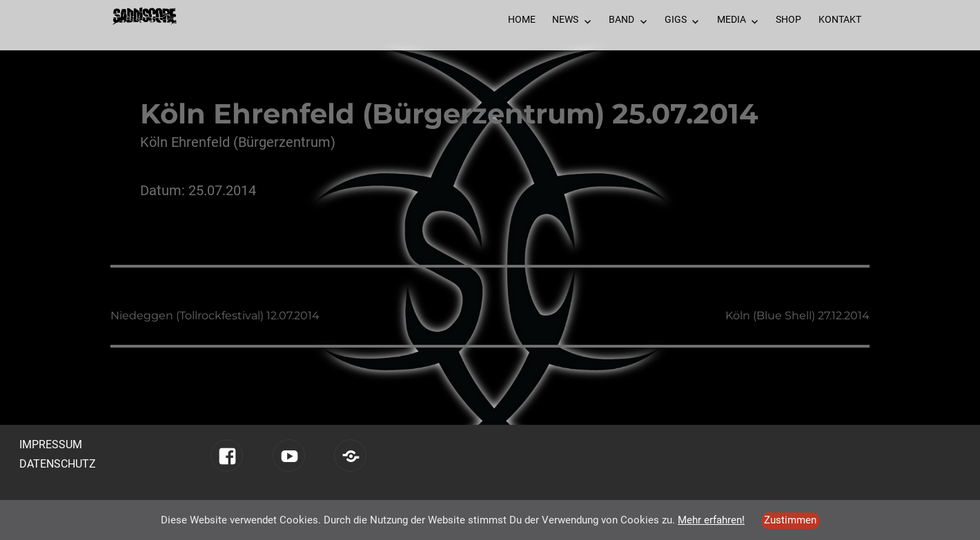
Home (522, 19)
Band (621, 19)
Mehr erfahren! (711, 520)
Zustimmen (790, 520)
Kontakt (840, 19)
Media (732, 19)
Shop (788, 19)
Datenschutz (58, 464)
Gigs (676, 19)
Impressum (51, 444)
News (565, 19)
